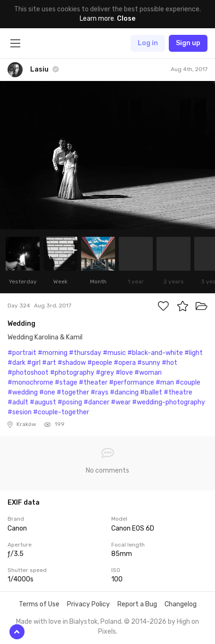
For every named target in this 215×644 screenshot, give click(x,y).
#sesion (20, 412)
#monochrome (30, 382)
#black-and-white (155, 353)
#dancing (124, 392)
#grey (105, 373)
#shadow (72, 363)
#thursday (85, 353)
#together (73, 392)
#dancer (96, 402)
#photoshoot (28, 373)
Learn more (97, 19)
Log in (148, 43)
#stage (66, 382)
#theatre (178, 392)
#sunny (149, 363)
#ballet (151, 392)
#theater (93, 382)
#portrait (22, 353)
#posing (70, 402)
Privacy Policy (88, 604)
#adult (18, 402)
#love (124, 373)
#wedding (23, 392)
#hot (170, 363)
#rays (99, 392)
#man (165, 382)
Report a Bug (137, 604)
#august (43, 402)
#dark (17, 363)
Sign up (188, 43)
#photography (72, 373)
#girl (34, 363)
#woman (148, 373)
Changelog (181, 604)
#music (114, 353)
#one (47, 392)
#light (194, 353)
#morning (53, 353)
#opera (125, 363)
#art (49, 363)
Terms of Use (39, 604)
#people (100, 363)
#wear (121, 402)
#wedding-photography (169, 402)
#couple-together (61, 412)
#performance (132, 382)
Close (126, 19)
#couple (188, 382)
